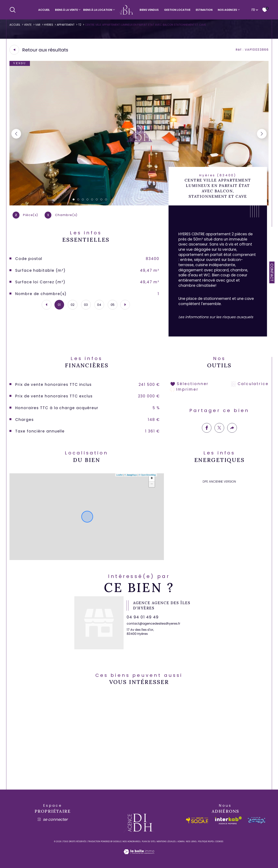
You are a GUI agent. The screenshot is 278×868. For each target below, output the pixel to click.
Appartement (66, 25)
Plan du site (148, 842)
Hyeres (49, 25)
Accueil (44, 10)
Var (38, 25)
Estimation (204, 10)
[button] (262, 134)
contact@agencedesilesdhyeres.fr (153, 624)
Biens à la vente (66, 10)
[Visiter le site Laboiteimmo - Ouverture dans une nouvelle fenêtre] (139, 856)
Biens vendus (149, 10)
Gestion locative (177, 10)
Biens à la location (98, 10)
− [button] (152, 484)
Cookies (219, 842)
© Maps (131, 475)
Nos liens (191, 842)
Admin (181, 842)
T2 (80, 25)
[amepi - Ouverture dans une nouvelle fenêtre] (256, 820)
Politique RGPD (206, 842)
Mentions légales (166, 842)
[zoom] (139, 204)
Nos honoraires (131, 842)
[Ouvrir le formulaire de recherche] (13, 10)
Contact (272, 272)
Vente (28, 25)
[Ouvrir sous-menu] (80, 9)
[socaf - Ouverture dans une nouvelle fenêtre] (197, 820)
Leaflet (119, 475)
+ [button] (152, 479)
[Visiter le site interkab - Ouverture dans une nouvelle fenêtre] (228, 820)
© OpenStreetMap (147, 475)
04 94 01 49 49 (143, 617)
